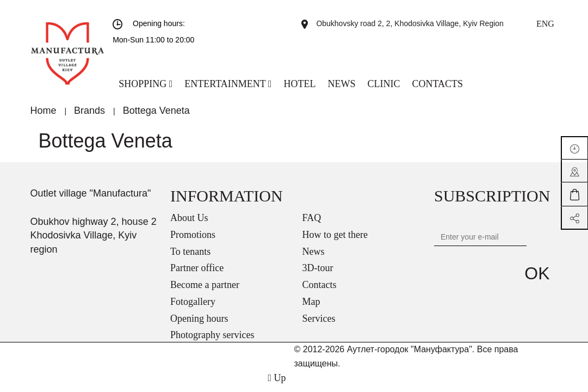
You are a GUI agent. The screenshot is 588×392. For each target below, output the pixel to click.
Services (319, 318)
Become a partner (205, 285)
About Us (189, 218)
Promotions (193, 235)
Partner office (197, 268)
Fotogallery (193, 302)
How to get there (335, 235)
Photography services (212, 335)
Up (277, 378)
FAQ (312, 218)
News (314, 252)
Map (311, 302)
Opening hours (199, 318)
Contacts (320, 285)
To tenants (190, 252)
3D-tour (318, 268)
